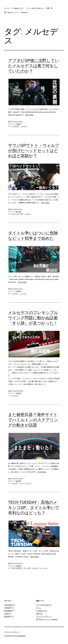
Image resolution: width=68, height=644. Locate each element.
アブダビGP (15, 126)
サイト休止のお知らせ (35, 8)
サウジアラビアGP (17, 214)
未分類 (7, 614)
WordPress (22, 636)
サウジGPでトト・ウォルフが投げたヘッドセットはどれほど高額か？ (34, 151)
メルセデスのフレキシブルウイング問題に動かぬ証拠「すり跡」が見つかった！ (33, 318)
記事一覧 (49, 8)
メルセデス (24, 126)
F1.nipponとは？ (18, 8)
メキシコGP (27, 568)
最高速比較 (8, 611)
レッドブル (23, 294)
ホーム (7, 8)
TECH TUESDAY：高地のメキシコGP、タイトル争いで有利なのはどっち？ (34, 508)
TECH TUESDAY (17, 568)
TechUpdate (8, 605)
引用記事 (18, 124)
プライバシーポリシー (44, 616)
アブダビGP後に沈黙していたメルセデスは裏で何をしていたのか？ (34, 66)
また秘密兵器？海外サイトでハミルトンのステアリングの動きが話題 (33, 420)
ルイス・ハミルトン (26, 483)
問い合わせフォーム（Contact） (17, 12)
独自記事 (18, 212)
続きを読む (30, 115)
